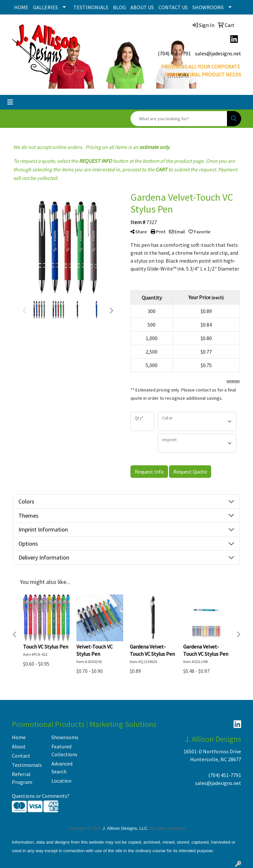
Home (19, 737)
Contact (21, 756)
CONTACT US (173, 7)
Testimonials (27, 765)
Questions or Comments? (41, 796)
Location (61, 781)
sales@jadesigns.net (218, 53)
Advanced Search (62, 767)
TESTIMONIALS (91, 7)
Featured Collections (64, 750)
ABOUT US (142, 7)
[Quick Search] (179, 119)
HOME (21, 7)
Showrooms (65, 737)
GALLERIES (45, 7)
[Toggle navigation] (10, 102)
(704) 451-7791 (174, 53)
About (19, 746)
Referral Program (22, 778)
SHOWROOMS (208, 7)
